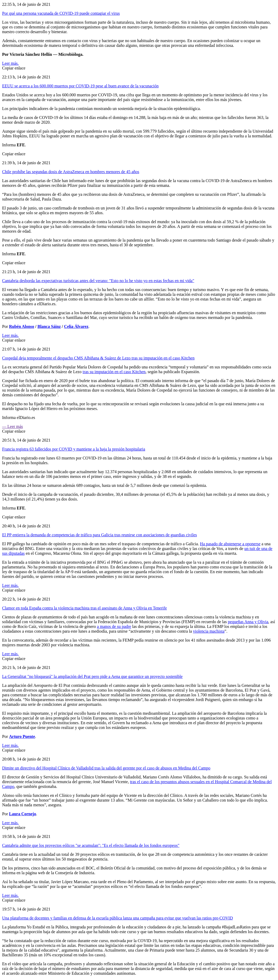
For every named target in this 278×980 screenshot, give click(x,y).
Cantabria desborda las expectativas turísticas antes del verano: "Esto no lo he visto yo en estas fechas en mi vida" (98, 281)
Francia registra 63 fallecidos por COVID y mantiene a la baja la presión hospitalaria (74, 449)
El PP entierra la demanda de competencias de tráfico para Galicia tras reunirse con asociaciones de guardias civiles (100, 535)
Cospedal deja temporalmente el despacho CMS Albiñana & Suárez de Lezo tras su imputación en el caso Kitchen (98, 358)
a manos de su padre (114, 626)
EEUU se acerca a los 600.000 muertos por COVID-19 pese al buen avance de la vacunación (80, 86)
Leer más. (10, 63)
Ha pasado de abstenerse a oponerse (230, 544)
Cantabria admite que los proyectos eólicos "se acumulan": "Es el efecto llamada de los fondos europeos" (91, 845)
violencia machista (209, 631)
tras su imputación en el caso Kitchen (114, 372)
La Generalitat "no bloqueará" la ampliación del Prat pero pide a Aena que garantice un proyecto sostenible (92, 676)
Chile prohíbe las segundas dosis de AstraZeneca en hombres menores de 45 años (71, 172)
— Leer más (13, 426)
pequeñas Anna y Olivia (248, 622)
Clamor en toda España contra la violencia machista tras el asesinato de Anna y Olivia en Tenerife (85, 608)
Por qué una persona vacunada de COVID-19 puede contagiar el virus (61, 13)
